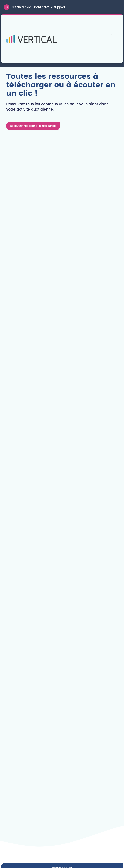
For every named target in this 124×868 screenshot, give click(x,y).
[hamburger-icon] (115, 39)
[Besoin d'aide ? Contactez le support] (7, 7)
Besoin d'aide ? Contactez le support (38, 7)
